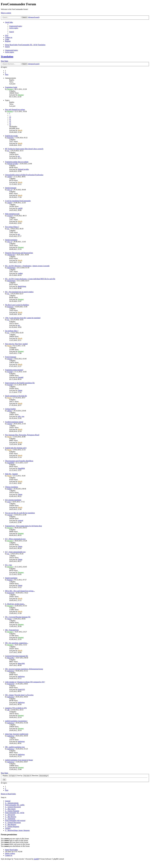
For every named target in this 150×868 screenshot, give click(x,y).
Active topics (9, 52)
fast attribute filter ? (12, 331)
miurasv (10, 359)
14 (10, 125)
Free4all (10, 372)
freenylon (10, 138)
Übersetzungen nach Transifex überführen (19, 461)
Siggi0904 (11, 463)
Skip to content (6, 13)
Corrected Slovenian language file (16, 656)
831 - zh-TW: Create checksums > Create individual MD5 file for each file (30, 279)
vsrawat (10, 515)
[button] (7, 75)
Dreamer (10, 89)
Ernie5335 (11, 593)
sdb (8, 710)
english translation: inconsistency (16, 721)
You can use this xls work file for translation (20, 513)
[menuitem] (16, 26)
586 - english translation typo (15, 747)
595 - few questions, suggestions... (17, 643)
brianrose (10, 307)
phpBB (36, 859)
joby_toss (21, 416)
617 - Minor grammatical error (15, 539)
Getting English (10, 409)
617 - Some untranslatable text (15, 552)
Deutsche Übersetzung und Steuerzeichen (19, 253)
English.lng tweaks (11, 136)
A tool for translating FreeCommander (18, 201)
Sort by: (24, 776)
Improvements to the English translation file (20, 383)
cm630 (9, 177)
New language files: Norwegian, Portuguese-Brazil (22, 435)
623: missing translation (13, 500)
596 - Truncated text (12, 630)
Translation (7, 57)
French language (11, 357)
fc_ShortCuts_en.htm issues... (15, 604)
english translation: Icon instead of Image (19, 760)
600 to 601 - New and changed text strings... (20, 591)
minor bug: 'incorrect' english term (17, 734)
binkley (10, 489)
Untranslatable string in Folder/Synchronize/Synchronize (24, 175)
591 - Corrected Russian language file (18, 617)
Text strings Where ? (12, 227)
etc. (8, 151)
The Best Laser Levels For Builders (17, 305)
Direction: (40, 776)
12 (10, 121)
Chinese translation (11, 487)
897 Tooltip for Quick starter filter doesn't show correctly (24, 149)
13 (10, 123)
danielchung (11, 268)
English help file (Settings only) (16, 448)
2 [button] (5, 73)
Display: (10, 776)
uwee (9, 502)
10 (10, 117)
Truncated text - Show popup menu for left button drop (23, 526)
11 (10, 119)
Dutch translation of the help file (16, 396)
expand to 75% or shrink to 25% (16, 708)
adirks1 (10, 411)
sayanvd (10, 216)
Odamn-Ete (11, 255)
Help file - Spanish (11, 474)
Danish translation (11, 240)
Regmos (10, 580)
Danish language (11, 188)
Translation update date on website (17, 162)
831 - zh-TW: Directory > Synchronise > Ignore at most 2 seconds (27, 266)
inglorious (11, 671)
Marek (20, 130)
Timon (20, 390)
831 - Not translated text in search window (19, 292)
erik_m (9, 190)
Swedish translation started (14, 422)
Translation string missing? (14, 370)
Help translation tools (12, 214)
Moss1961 (11, 658)
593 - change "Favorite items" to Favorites (19, 695)
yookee (20, 273)
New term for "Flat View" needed (16, 344)
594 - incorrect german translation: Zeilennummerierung (24, 669)
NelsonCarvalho (13, 164)
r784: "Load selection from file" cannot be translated (23, 318)
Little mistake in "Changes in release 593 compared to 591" (25, 682)
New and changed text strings (15, 110)
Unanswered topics (11, 50)
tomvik (9, 424)
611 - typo (8, 565)
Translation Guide (11, 87)
